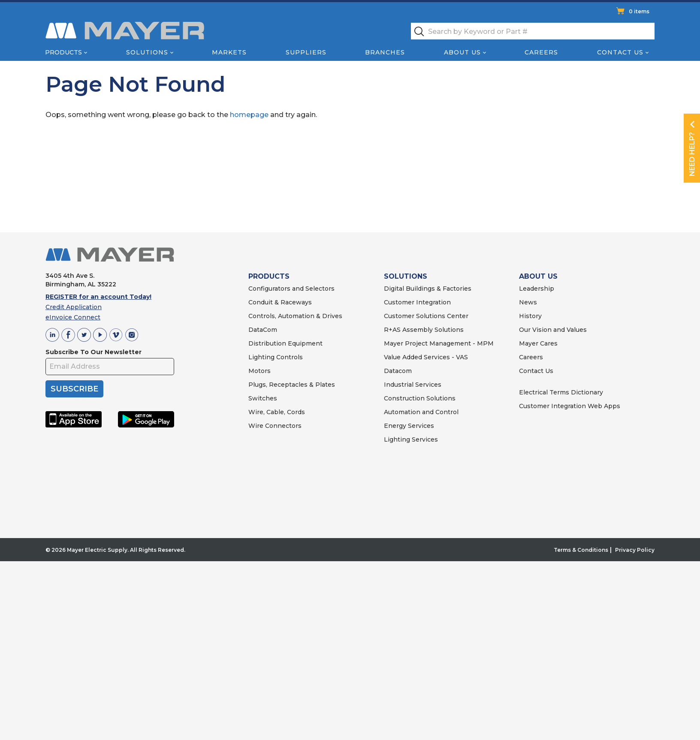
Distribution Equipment (285, 343)
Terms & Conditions (581, 550)
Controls (289, 357)
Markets (229, 52)
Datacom (398, 371)
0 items (639, 11)
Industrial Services (413, 385)
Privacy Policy (635, 550)
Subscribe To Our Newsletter (94, 352)
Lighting (261, 357)
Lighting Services (411, 439)
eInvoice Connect (73, 317)
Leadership (537, 289)
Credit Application (74, 307)
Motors (259, 371)
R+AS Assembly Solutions (424, 330)
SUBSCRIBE (74, 389)
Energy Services (409, 426)
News (528, 302)
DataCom (263, 330)
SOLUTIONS (406, 276)
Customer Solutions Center (426, 316)
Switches (263, 398)
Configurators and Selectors (291, 289)
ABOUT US (538, 276)
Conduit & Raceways (280, 302)
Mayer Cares (538, 343)
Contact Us (620, 52)
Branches (385, 52)
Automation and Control (421, 412)
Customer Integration (417, 302)
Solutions (147, 52)
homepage (249, 115)
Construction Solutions (420, 398)
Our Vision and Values (553, 330)
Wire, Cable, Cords (277, 412)
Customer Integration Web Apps (570, 406)
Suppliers (306, 52)
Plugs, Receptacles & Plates (292, 385)
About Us (462, 52)
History (530, 316)
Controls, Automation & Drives (295, 316)
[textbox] (533, 31)
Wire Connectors (275, 426)
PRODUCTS (269, 276)
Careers (541, 52)
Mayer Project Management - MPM (439, 343)
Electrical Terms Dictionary (561, 392)
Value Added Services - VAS (426, 357)
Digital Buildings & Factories (428, 289)
